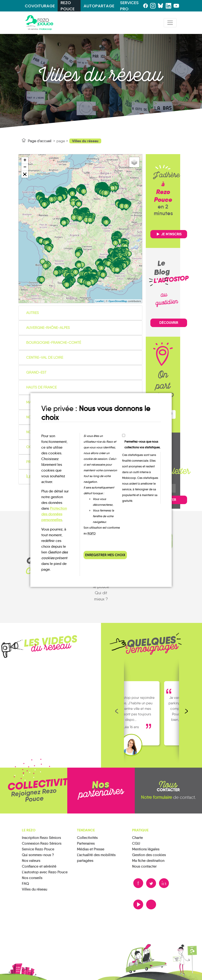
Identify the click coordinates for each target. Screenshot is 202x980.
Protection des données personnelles (54, 514)
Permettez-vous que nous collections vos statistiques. (142, 444)
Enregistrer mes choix (105, 555)
